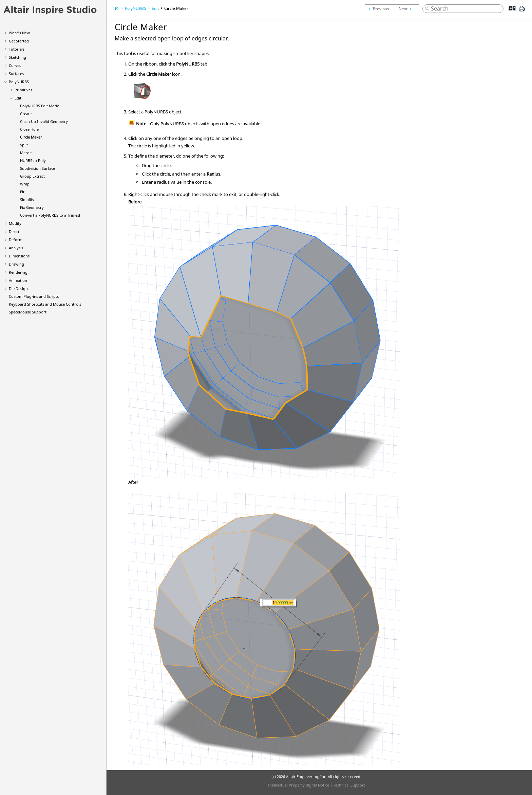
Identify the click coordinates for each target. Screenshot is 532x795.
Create (26, 114)
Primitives (23, 90)
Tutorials (17, 49)
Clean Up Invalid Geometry (44, 121)
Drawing (16, 264)
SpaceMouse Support (28, 312)
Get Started (19, 41)
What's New (19, 33)
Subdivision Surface (37, 168)
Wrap (25, 184)
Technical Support (349, 785)
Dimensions (19, 256)
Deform (16, 240)
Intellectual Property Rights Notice (299, 785)
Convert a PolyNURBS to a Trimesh (51, 215)
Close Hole (29, 129)
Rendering (18, 272)
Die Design (18, 288)
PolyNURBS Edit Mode (40, 106)
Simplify (27, 200)
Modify (15, 223)
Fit (22, 192)
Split (24, 145)
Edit (18, 98)
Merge (26, 153)
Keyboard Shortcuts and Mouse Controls (45, 304)
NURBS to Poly (33, 160)
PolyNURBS (19, 82)
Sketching (17, 57)
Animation (18, 280)
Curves (15, 65)
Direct (14, 231)
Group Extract (32, 176)
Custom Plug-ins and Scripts (34, 296)
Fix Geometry (32, 207)
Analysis (16, 248)
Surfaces (16, 74)
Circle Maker (31, 137)
